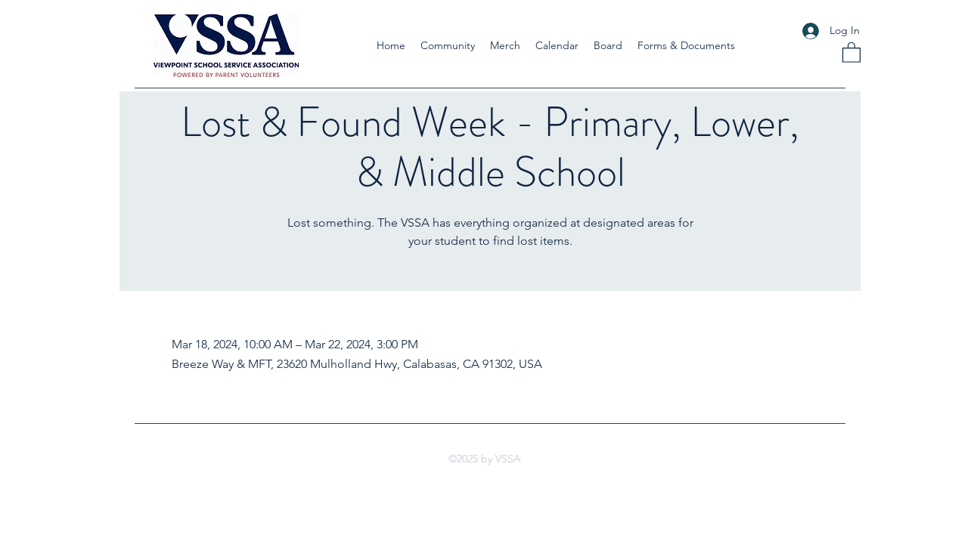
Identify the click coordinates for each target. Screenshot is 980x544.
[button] (448, 45)
